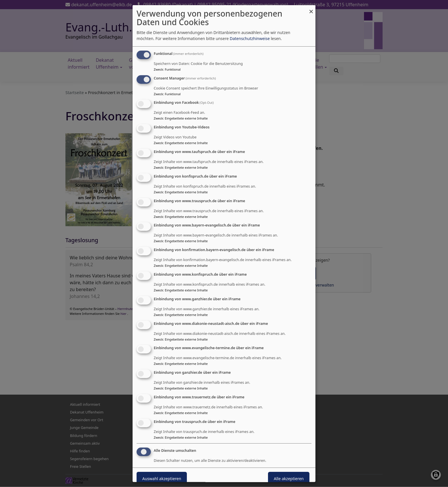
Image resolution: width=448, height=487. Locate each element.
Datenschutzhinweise (250, 38)
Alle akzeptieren (289, 478)
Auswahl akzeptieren (162, 478)
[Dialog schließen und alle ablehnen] (311, 8)
